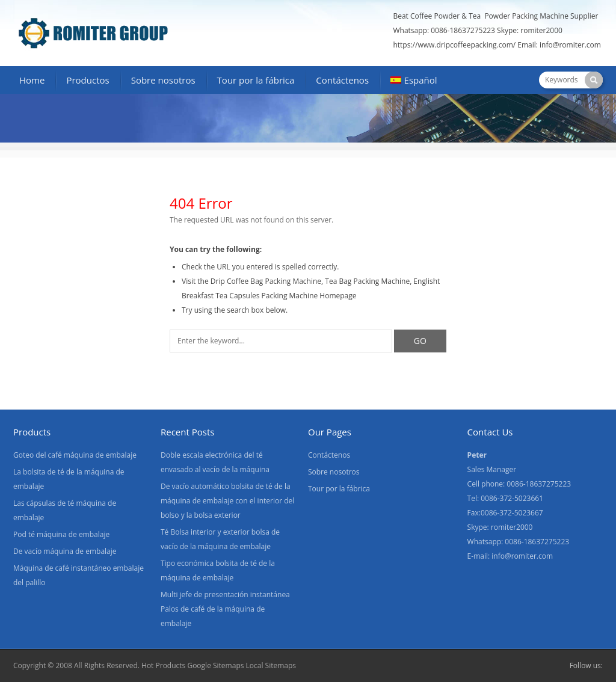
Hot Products (163, 665)
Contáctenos (342, 80)
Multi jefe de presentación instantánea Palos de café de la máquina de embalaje (225, 609)
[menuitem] (414, 81)
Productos (88, 80)
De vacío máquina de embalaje (65, 551)
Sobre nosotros (163, 80)
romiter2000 (541, 30)
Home (32, 80)
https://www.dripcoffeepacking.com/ (454, 45)
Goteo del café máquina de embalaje (75, 455)
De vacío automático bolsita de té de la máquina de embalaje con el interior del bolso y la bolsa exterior (227, 501)
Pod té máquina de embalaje (61, 534)
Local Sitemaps (271, 665)
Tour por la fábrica (256, 80)
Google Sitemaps (215, 665)
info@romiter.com (571, 45)
